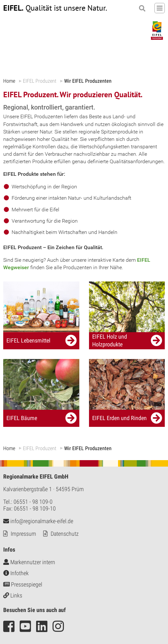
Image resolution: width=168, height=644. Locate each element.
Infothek (16, 573)
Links (13, 595)
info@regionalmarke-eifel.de (38, 521)
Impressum (23, 534)
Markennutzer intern (29, 562)
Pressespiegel (23, 584)
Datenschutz (65, 534)
